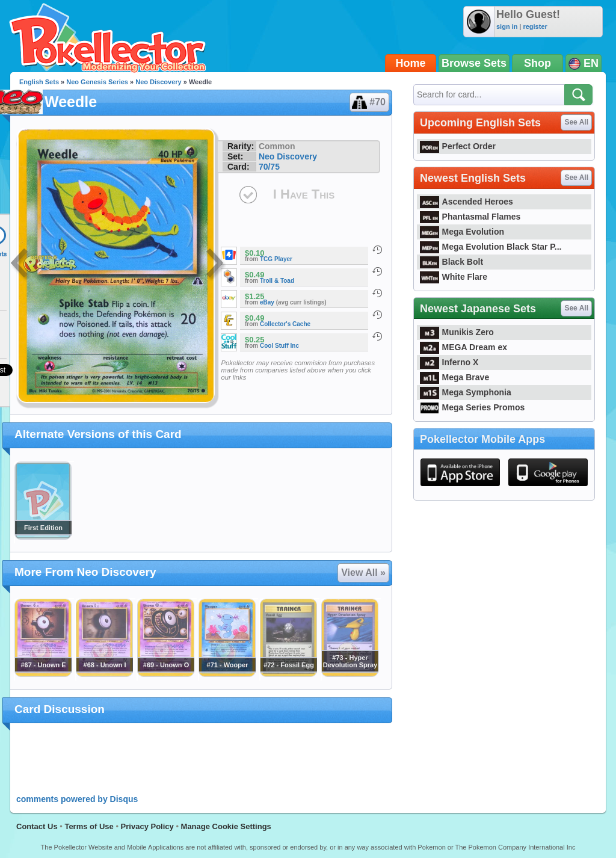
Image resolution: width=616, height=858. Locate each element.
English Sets (39, 82)
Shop (537, 63)
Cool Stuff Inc (279, 346)
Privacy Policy (147, 826)
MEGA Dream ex (464, 347)
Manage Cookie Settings (226, 826)
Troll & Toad (277, 281)
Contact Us (37, 826)
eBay (267, 302)
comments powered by (77, 799)
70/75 (269, 167)
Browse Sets (474, 63)
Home (411, 63)
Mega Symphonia (466, 392)
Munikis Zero (457, 332)
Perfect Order (458, 146)
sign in (507, 26)
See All (576, 122)
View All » (363, 573)
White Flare (454, 277)
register (535, 26)
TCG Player (276, 259)
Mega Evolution (462, 232)
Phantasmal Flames (470, 217)
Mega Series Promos (472, 407)
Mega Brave (454, 377)
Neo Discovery (158, 82)
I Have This (304, 194)
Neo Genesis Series (97, 82)
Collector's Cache (285, 324)
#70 (369, 102)
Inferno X (449, 362)
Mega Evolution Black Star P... (491, 247)
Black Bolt (451, 262)
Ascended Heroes (467, 202)
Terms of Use (89, 826)
